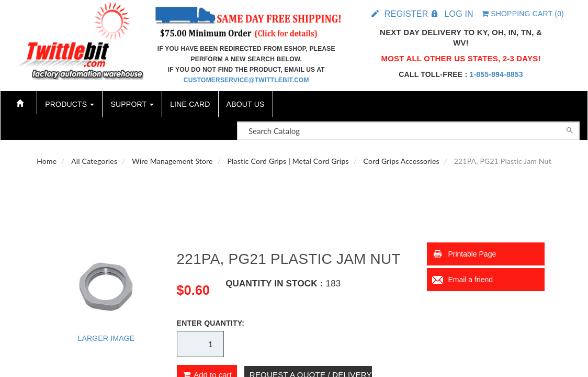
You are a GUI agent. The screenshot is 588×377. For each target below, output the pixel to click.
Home (47, 161)
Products (70, 104)
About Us (246, 104)
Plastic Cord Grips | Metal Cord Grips (288, 161)
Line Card (190, 104)
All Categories (94, 161)
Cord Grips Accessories (402, 161)
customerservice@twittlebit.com (246, 80)
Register (406, 14)
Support (132, 104)
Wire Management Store (172, 161)
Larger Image (106, 338)
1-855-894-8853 (496, 74)
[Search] (570, 129)
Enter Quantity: (211, 323)
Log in (459, 14)
